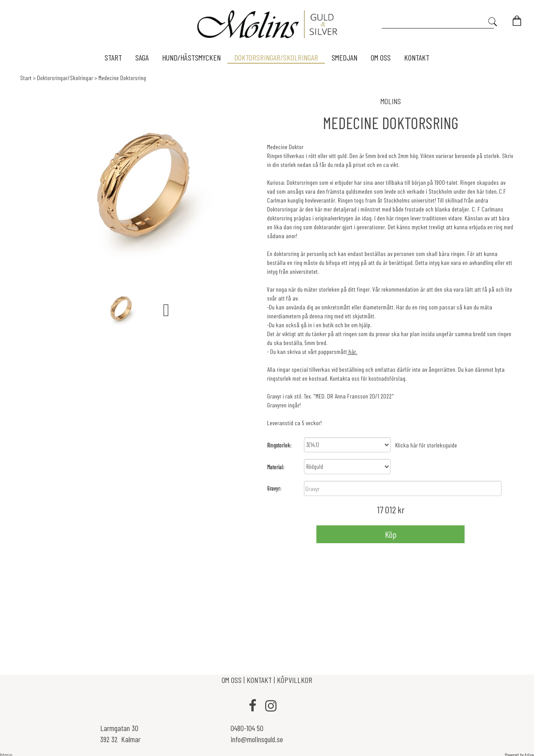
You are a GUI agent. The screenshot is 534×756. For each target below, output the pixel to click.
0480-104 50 (247, 728)
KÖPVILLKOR (295, 680)
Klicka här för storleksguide (426, 445)
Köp (391, 534)
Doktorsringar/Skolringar (65, 78)
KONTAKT (259, 680)
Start (26, 78)
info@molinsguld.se (257, 739)
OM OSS (233, 680)
